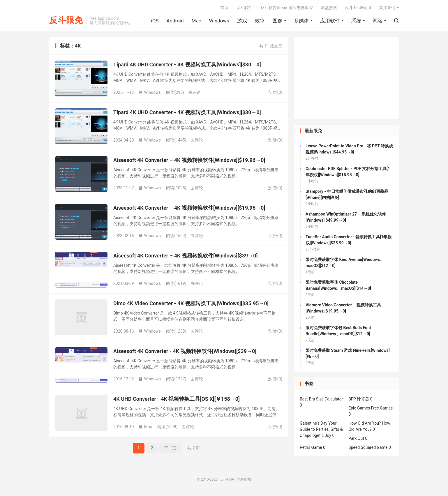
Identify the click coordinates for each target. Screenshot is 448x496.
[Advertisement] (346, 78)
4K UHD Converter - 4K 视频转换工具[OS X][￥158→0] (177, 399)
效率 (260, 21)
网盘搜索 (329, 8)
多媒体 (301, 21)
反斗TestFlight (358, 8)
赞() (275, 92)
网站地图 (244, 479)
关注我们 (387, 8)
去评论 (195, 92)
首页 (224, 8)
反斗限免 (66, 21)
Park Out (356, 438)
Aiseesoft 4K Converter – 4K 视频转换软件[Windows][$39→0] (186, 256)
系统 (356, 21)
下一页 (170, 448)
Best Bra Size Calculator (321, 399)
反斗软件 (244, 8)
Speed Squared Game (368, 447)
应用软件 (330, 21)
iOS (155, 21)
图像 (278, 21)
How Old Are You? (365, 423)
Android (175, 21)
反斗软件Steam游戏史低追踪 (287, 8)
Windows (219, 21)
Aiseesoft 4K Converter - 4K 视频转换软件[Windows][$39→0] (185, 351)
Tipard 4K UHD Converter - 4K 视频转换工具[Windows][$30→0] (187, 65)
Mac (196, 21)
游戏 (242, 21)
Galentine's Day (314, 423)
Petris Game (311, 447)
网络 (378, 21)
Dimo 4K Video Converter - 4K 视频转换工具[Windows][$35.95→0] (191, 303)
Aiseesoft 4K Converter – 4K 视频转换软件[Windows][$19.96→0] (189, 160)
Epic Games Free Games (371, 408)
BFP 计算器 (359, 399)
